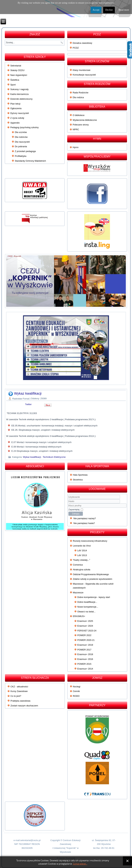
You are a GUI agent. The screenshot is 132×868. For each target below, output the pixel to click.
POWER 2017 (84, 650)
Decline (109, 10)
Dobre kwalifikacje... (87, 602)
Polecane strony (81, 125)
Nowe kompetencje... (88, 607)
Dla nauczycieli (22, 142)
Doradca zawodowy (82, 43)
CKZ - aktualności (19, 687)
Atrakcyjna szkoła (82, 570)
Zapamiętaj (74, 509)
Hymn (76, 147)
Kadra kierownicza (19, 94)
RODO (76, 696)
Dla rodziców (21, 137)
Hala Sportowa (80, 475)
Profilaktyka (21, 156)
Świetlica (15, 80)
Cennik (76, 691)
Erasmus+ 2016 (85, 659)
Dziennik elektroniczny (21, 99)
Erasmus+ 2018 (85, 654)
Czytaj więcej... (80, 864)
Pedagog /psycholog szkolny (24, 127)
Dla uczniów (21, 132)
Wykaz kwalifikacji (28, 393)
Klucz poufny (68, 503)
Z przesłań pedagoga (25, 151)
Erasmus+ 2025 (85, 621)
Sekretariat (16, 66)
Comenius (78, 565)
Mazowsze (78, 593)
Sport (13, 85)
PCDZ (76, 48)
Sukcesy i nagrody (19, 89)
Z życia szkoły (17, 118)
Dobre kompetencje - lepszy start (94, 597)
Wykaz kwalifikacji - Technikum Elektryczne (44, 457)
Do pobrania (21, 146)
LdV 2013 (82, 555)
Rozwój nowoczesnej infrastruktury (90, 541)
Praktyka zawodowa (20, 701)
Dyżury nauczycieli (20, 113)
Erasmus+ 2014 (85, 669)
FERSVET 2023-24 (87, 631)
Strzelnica (78, 480)
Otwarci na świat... (86, 612)
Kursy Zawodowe (19, 691)
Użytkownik (68, 499)
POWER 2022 (84, 635)
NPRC (76, 129)
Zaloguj (76, 514)
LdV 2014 (82, 550)
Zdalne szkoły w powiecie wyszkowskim (93, 579)
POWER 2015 (84, 664)
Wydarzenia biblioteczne (85, 120)
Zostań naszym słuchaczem (24, 706)
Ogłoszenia (16, 108)
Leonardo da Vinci (82, 546)
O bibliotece (79, 115)
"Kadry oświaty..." (81, 560)
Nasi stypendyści (19, 75)
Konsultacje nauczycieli (84, 75)
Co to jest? (16, 696)
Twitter (28, 404)
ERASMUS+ (79, 616)
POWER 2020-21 (86, 640)
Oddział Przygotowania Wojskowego (91, 574)
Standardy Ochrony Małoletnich (30, 161)
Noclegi (77, 687)
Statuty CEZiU (17, 70)
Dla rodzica (78, 97)
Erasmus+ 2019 (85, 645)
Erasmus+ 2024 (85, 626)
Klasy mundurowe (82, 70)
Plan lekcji (15, 104)
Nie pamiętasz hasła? (84, 523)
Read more (124, 10)
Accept (96, 10)
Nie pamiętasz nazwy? (85, 518)
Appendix (15, 123)
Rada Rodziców (81, 93)
